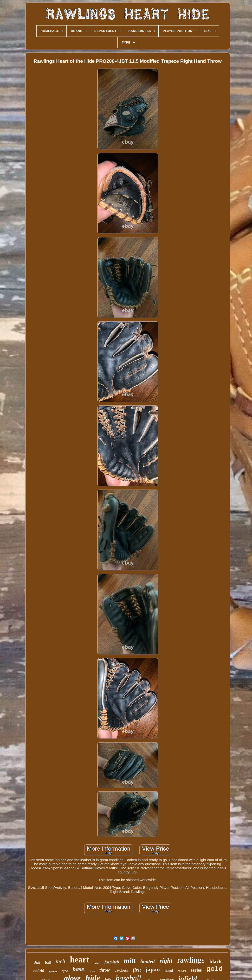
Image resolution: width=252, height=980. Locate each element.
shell (37, 963)
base (78, 969)
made (92, 971)
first (137, 970)
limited (148, 961)
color (97, 963)
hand (169, 970)
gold (215, 969)
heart (80, 960)
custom (182, 971)
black (216, 961)
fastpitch (112, 962)
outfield (38, 971)
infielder (53, 971)
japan (153, 969)
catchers (121, 970)
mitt (130, 960)
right (166, 961)
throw (105, 970)
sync (65, 971)
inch (60, 961)
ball (48, 962)
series (196, 970)
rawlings (191, 960)
